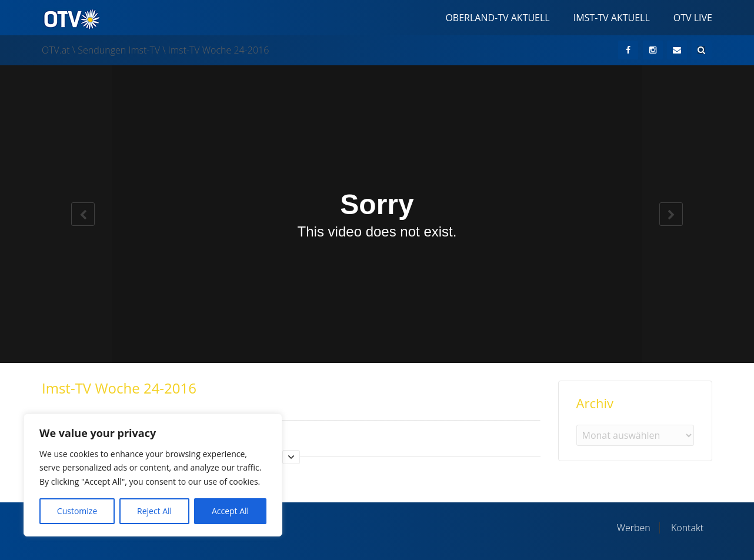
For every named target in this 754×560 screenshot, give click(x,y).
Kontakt (687, 528)
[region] (153, 475)
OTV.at (56, 50)
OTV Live (693, 18)
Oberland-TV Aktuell (497, 18)
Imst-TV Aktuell (612, 18)
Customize (77, 511)
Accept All (230, 511)
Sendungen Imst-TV (119, 50)
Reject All (154, 511)
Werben (634, 528)
